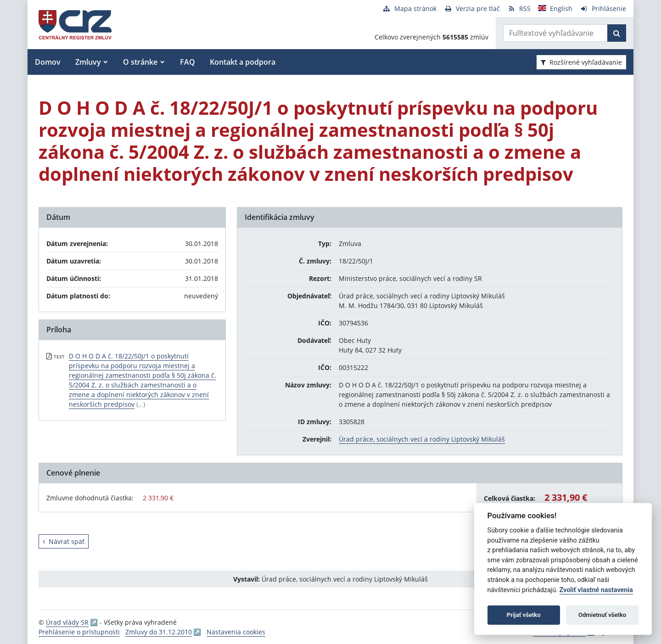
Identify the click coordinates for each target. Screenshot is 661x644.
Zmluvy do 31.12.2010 (159, 632)
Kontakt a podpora (243, 62)
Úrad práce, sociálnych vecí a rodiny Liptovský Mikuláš (422, 439)
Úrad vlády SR (67, 622)
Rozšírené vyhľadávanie (581, 62)
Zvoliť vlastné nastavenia (596, 590)
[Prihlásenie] (603, 8)
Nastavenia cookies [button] (236, 632)
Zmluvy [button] (88, 62)
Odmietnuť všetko (602, 615)
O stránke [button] (140, 62)
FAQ (188, 62)
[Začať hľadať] (617, 33)
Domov (48, 62)
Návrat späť (64, 541)
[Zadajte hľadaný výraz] (555, 33)
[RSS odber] (519, 8)
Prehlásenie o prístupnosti (79, 632)
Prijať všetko (524, 615)
